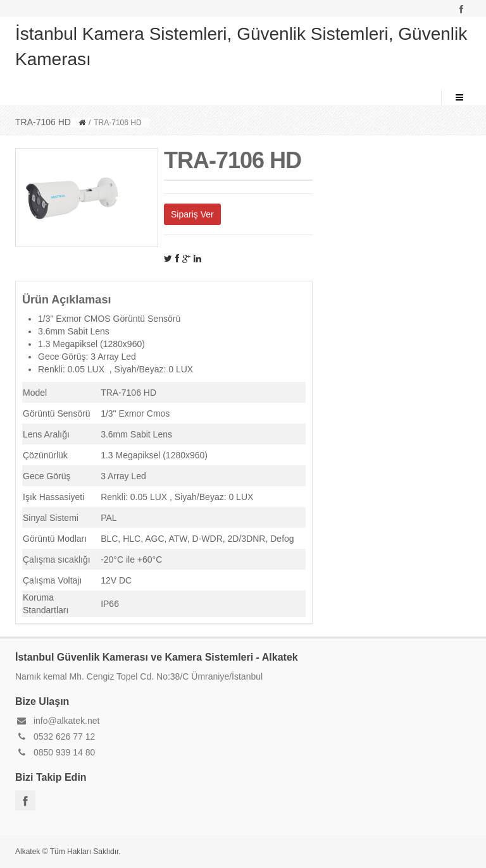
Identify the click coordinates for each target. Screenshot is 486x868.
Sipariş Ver (192, 214)
